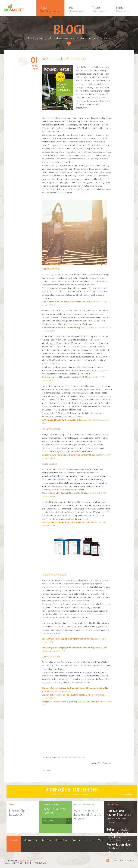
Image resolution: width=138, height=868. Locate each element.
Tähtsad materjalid (76, 9)
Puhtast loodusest (100, 9)
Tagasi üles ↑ (47, 770)
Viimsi (101, 840)
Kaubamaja (46, 840)
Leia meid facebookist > (108, 860)
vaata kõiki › (129, 830)
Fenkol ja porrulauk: (119, 844)
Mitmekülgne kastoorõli (19, 812)
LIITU (69, 821)
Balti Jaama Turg (30, 840)
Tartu (110, 840)
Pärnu (119, 840)
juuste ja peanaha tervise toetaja (119, 818)
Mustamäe (89, 840)
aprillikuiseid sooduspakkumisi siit (70, 757)
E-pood (129, 840)
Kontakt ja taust (123, 9)
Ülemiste (76, 840)
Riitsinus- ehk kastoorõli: (115, 813)
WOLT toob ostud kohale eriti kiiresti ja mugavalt (88, 814)
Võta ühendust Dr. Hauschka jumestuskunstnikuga (72, 792)
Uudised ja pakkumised (50, 9)
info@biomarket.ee (26, 861)
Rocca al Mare (62, 840)
